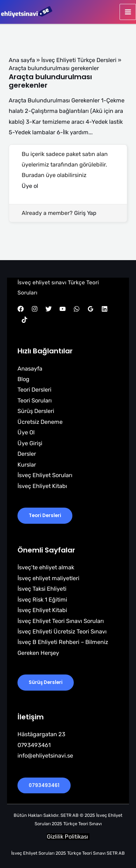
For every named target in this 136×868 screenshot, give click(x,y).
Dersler (27, 454)
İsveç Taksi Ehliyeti (42, 589)
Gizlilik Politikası (68, 837)
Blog (23, 379)
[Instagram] (35, 309)
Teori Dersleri (34, 390)
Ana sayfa (22, 60)
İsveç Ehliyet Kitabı (42, 486)
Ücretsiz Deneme (40, 422)
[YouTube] (63, 309)
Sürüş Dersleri (36, 411)
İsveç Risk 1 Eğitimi (42, 600)
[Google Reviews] (91, 309)
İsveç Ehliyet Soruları (45, 475)
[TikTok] (24, 320)
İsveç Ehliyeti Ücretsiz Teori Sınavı (62, 632)
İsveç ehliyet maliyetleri (48, 578)
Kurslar (27, 465)
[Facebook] (21, 309)
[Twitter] (49, 309)
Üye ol (30, 186)
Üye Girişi (30, 443)
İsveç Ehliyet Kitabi (42, 610)
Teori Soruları (35, 401)
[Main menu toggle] (128, 12)
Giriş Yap (85, 213)
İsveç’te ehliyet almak (46, 567)
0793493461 (44, 785)
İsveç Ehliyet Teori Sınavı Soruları (61, 621)
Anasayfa (30, 369)
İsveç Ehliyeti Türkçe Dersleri (79, 60)
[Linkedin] (105, 309)
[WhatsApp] (77, 309)
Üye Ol (26, 432)
